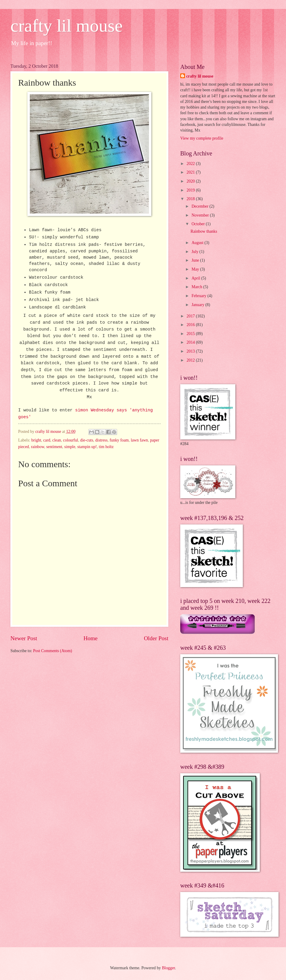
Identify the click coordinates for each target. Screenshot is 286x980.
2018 (191, 199)
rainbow (38, 447)
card (47, 440)
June (196, 260)
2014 (191, 342)
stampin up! (87, 447)
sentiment (54, 447)
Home (90, 638)
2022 (191, 164)
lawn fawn (139, 440)
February (199, 296)
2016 (191, 325)
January (198, 305)
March (197, 287)
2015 (191, 334)
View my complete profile (202, 138)
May (196, 269)
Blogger (168, 968)
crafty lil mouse (67, 26)
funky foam (119, 440)
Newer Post (24, 638)
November (201, 215)
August (198, 243)
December (200, 206)
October (199, 224)
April (196, 278)
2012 (191, 360)
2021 (191, 172)
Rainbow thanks (204, 231)
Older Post (156, 638)
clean (57, 440)
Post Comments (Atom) (53, 651)
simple (70, 447)
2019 (191, 190)
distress (101, 440)
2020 (191, 181)
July (195, 252)
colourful (71, 440)
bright (36, 440)
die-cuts (87, 440)
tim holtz (106, 447)
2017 (191, 316)
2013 (191, 351)
